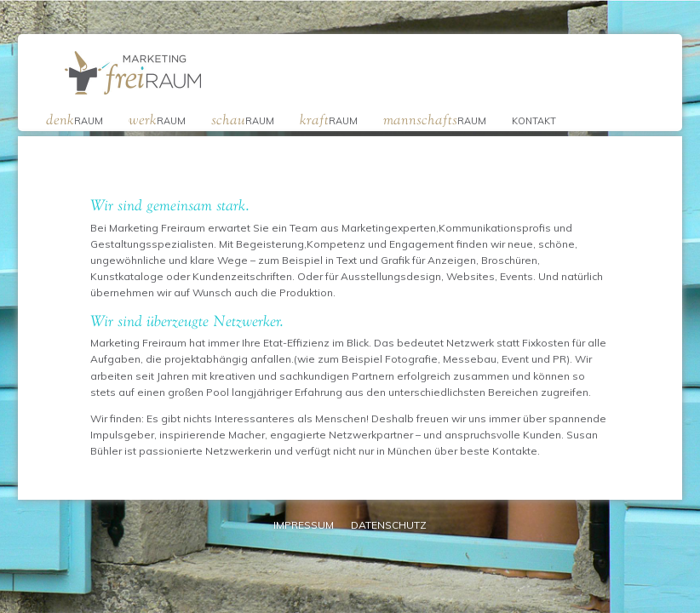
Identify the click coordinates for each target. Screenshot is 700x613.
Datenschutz (389, 525)
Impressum (304, 525)
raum (75, 120)
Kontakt (534, 121)
